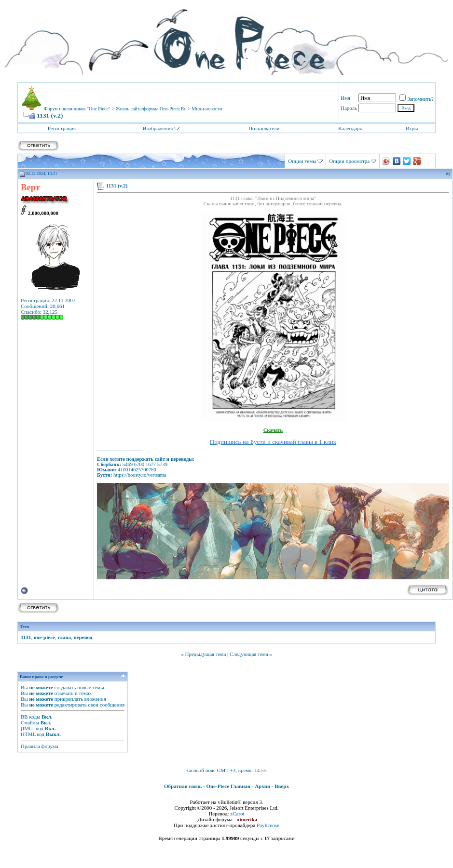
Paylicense (268, 825)
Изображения (158, 128)
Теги (24, 627)
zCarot (237, 814)
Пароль (349, 108)
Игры (412, 128)
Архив (262, 786)
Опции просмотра (349, 161)
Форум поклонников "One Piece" (77, 109)
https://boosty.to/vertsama (140, 475)
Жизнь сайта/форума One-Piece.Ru (151, 109)
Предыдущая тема (205, 654)
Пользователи (264, 128)
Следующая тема (249, 654)
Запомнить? (417, 99)
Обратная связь (183, 786)
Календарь (350, 128)
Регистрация (62, 128)
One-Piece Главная (228, 786)
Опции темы (302, 161)
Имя (345, 98)
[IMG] (28, 728)
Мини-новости (207, 109)
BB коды (30, 717)
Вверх (282, 786)
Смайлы (30, 722)
